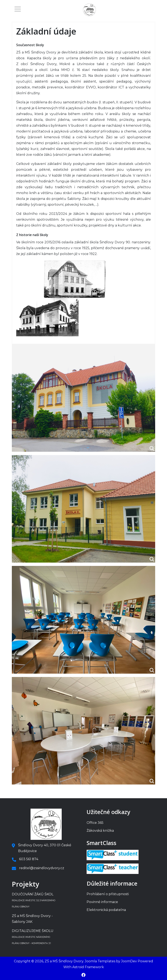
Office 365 (95, 823)
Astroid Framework (88, 967)
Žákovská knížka (100, 831)
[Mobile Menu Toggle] (18, 10)
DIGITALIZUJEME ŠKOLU (33, 937)
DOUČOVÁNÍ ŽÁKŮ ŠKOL (34, 900)
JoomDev (129, 961)
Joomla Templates (100, 961)
